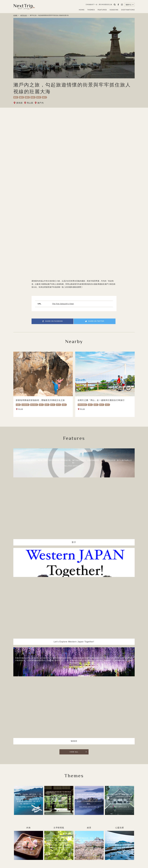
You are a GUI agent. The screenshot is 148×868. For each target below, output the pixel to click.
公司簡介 (72, 851)
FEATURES (102, 10)
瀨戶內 (41, 103)
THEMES (91, 10)
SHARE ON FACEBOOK (54, 322)
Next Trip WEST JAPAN (24, 6)
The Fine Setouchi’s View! (63, 304)
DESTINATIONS (128, 10)
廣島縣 (19, 103)
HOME (82, 10)
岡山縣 (30, 103)
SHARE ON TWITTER (97, 322)
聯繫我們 (92, 851)
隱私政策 (82, 851)
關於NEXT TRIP (59, 851)
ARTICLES (24, 15)
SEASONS (114, 10)
